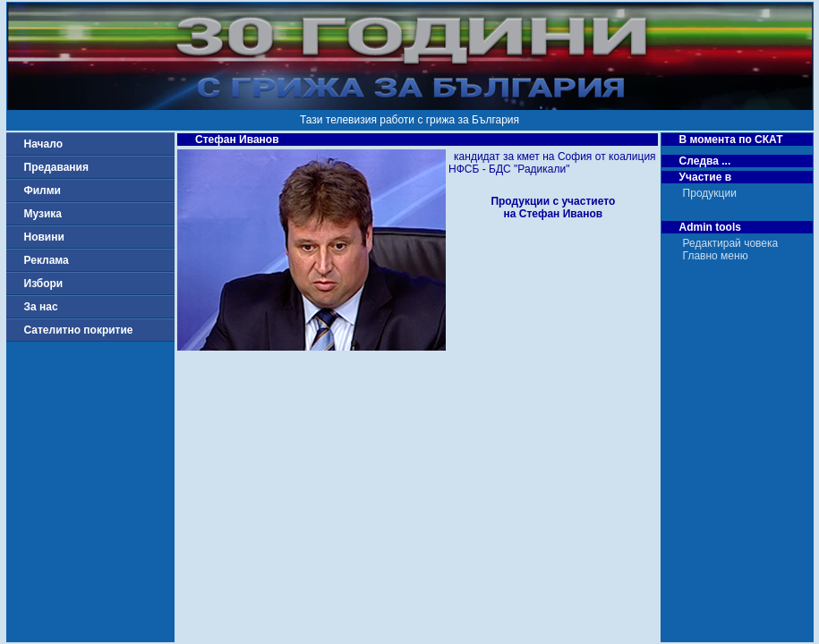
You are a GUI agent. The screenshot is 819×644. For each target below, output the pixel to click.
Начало (43, 144)
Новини (44, 237)
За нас (41, 307)
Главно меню (716, 256)
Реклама (47, 260)
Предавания (56, 167)
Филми (43, 191)
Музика (43, 214)
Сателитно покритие (79, 330)
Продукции (710, 193)
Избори (44, 284)
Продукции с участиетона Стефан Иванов (553, 208)
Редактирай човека (731, 243)
